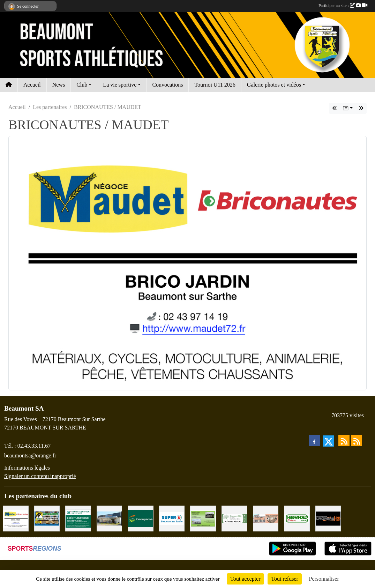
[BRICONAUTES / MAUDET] (16, 518)
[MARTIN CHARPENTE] (47, 518)
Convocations (167, 85)
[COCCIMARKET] (110, 518)
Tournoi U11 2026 (215, 85)
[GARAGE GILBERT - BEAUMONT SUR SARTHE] (203, 518)
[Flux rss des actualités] (344, 441)
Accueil (32, 85)
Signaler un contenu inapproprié (40, 476)
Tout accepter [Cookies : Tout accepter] (245, 579)
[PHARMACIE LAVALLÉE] (266, 518)
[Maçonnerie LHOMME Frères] (328, 518)
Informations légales (27, 468)
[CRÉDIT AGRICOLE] (78, 518)
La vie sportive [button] (120, 85)
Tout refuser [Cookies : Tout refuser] (285, 579)
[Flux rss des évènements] (357, 441)
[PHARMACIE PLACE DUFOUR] (234, 518)
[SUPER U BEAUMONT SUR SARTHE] (172, 518)
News (59, 85)
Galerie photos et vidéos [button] (274, 85)
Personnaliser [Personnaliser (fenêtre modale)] (324, 579)
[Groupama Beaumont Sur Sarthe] (141, 518)
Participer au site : (343, 6)
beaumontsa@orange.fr (30, 455)
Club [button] (82, 85)
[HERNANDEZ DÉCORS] (297, 518)
